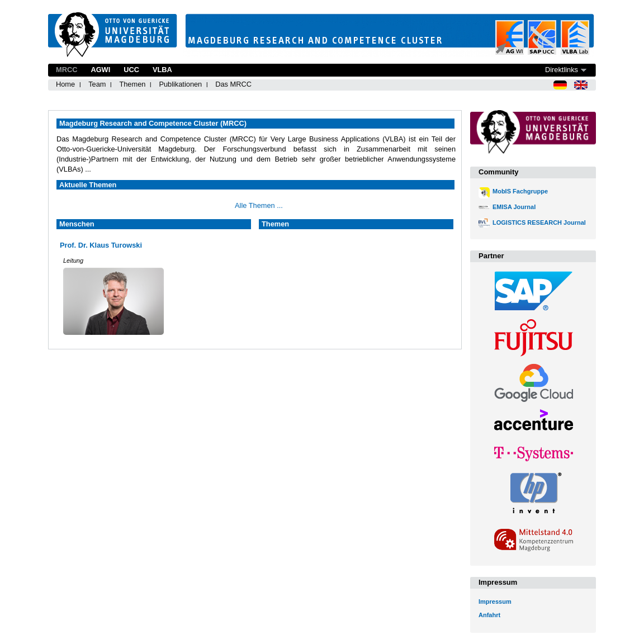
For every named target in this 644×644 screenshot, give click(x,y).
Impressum (495, 602)
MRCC (67, 70)
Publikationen (180, 84)
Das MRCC (233, 84)
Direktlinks (562, 70)
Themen (132, 84)
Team (97, 84)
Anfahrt (489, 615)
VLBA (162, 70)
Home (65, 84)
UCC (131, 70)
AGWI (100, 70)
